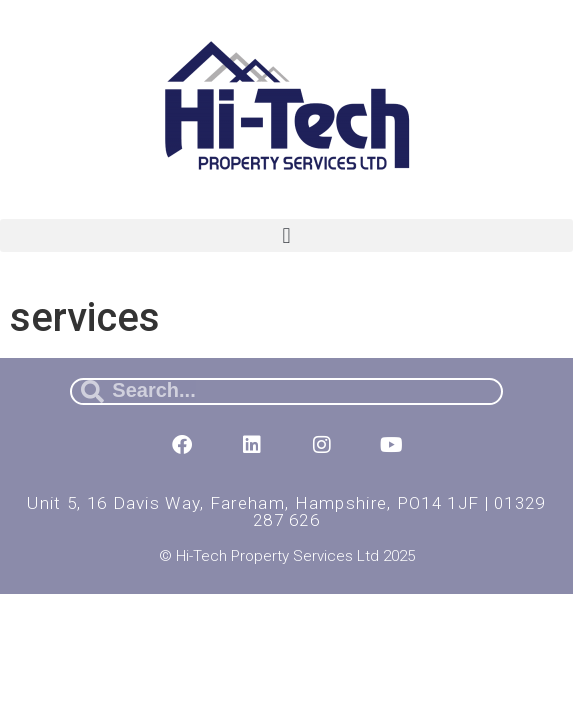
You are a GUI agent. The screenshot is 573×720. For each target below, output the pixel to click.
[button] (286, 235)
